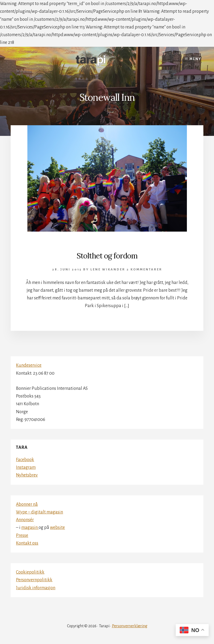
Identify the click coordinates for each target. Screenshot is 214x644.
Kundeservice (29, 365)
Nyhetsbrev (27, 475)
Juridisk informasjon (36, 588)
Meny (195, 59)
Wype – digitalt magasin (39, 512)
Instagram (26, 467)
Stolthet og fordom (107, 256)
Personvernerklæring (130, 626)
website (57, 528)
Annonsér (25, 520)
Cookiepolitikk (30, 572)
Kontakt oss (27, 543)
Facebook (25, 460)
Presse (22, 536)
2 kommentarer (144, 269)
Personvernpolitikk (34, 580)
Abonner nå (27, 504)
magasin (30, 528)
